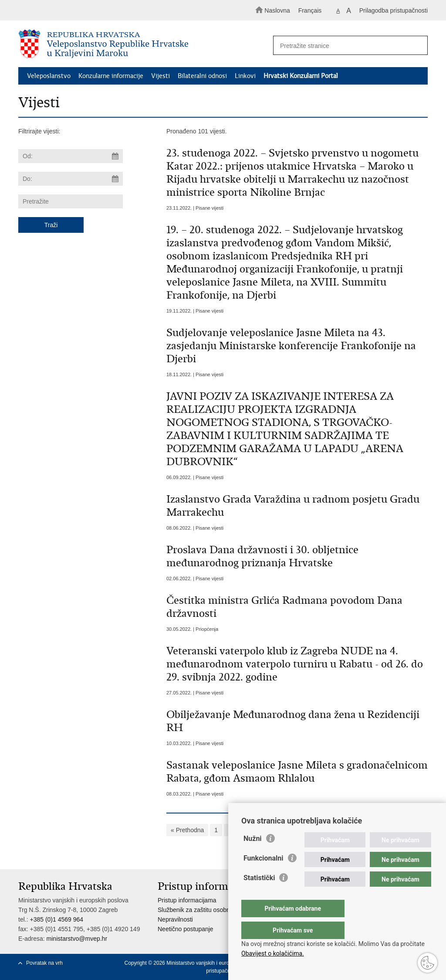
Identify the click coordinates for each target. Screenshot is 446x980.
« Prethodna (187, 830)
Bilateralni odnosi (202, 76)
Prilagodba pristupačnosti (394, 10)
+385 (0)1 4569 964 (56, 919)
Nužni (253, 856)
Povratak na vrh (44, 963)
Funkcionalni (264, 876)
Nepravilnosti (175, 919)
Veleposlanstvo (49, 76)
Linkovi (245, 76)
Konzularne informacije (111, 76)
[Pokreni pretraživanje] (417, 46)
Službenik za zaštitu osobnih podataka (209, 910)
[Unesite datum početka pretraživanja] (71, 156)
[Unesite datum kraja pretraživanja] (71, 179)
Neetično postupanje (186, 929)
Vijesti (160, 76)
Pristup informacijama (187, 900)
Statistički (259, 895)
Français (310, 10)
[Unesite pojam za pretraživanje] (347, 46)
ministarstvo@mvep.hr (77, 939)
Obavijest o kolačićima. (273, 953)
